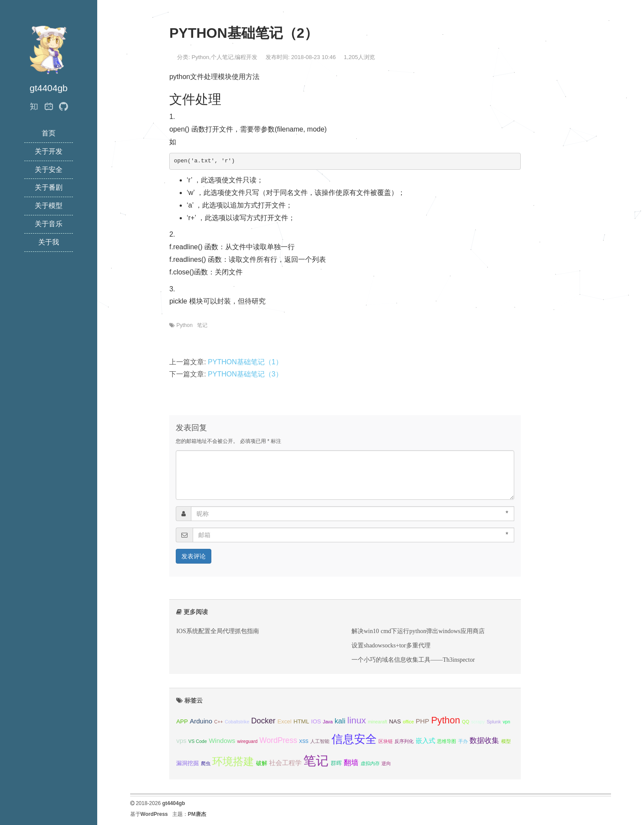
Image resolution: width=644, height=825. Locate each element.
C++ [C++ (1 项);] (218, 722)
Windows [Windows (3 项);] (222, 741)
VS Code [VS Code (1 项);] (198, 741)
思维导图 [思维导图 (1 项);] (447, 741)
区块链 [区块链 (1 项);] (386, 741)
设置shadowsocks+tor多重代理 (391, 645)
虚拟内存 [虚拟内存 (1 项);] (370, 763)
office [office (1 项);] (408, 722)
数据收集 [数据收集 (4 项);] (484, 740)
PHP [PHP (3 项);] (422, 721)
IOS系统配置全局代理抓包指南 (218, 631)
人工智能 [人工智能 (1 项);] (320, 741)
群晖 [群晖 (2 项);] (336, 763)
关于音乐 (49, 224)
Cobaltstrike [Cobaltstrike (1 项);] (237, 722)
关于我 (49, 242)
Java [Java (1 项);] (328, 722)
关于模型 (49, 206)
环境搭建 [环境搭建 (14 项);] (233, 762)
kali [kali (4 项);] (340, 721)
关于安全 (49, 170)
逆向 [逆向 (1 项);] (386, 763)
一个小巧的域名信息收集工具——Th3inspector (413, 660)
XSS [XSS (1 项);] (304, 741)
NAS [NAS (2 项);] (395, 721)
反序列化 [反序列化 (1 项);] (404, 741)
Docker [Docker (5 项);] (263, 721)
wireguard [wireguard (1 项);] (248, 741)
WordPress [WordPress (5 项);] (278, 740)
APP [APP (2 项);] (182, 721)
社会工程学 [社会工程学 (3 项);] (285, 763)
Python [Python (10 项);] (445, 720)
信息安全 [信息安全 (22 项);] (354, 739)
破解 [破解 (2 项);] (262, 763)
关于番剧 (49, 187)
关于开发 (49, 151)
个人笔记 (222, 57)
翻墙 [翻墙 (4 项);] (351, 762)
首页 (49, 133)
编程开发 (246, 57)
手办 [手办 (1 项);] (463, 741)
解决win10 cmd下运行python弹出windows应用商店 (418, 631)
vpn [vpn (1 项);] (507, 722)
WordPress (154, 814)
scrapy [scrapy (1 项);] (478, 722)
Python (200, 57)
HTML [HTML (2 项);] (301, 721)
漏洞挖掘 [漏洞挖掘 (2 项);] (187, 763)
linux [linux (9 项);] (356, 720)
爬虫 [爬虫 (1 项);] (206, 763)
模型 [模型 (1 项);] (506, 741)
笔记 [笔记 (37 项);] (316, 761)
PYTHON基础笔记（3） (245, 374)
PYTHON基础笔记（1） (245, 362)
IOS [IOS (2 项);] (316, 721)
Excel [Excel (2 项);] (284, 721)
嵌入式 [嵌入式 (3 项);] (425, 741)
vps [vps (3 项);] (181, 741)
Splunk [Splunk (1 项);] (494, 722)
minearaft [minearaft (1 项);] (378, 722)
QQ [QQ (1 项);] (466, 722)
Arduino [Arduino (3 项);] (201, 721)
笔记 (202, 325)
